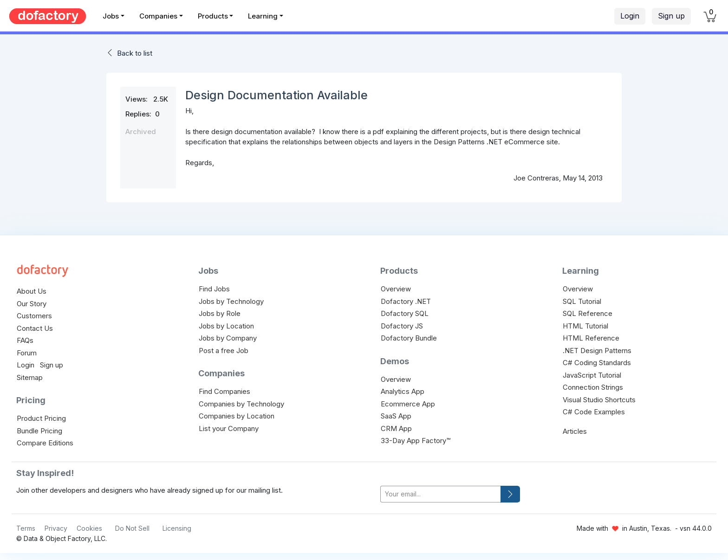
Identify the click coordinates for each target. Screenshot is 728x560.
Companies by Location (237, 416)
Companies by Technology (241, 404)
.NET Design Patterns (597, 351)
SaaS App (396, 416)
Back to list (135, 53)
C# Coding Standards (597, 363)
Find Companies (224, 391)
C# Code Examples (594, 412)
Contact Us (35, 328)
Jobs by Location (226, 326)
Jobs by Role (220, 313)
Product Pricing (41, 418)
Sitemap (30, 377)
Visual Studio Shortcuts (599, 400)
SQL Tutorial (582, 301)
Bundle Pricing (39, 431)
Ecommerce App (408, 404)
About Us (32, 291)
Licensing (177, 528)
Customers (34, 316)
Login (630, 16)
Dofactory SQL (405, 313)
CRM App (396, 428)
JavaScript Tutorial (592, 375)
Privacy (56, 528)
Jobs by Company (228, 338)
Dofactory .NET (406, 301)
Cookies (89, 528)
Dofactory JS (402, 326)
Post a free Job (224, 351)
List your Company (229, 428)
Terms (26, 528)
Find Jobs (214, 289)
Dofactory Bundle (409, 338)
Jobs (111, 16)
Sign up (671, 16)
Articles (575, 431)
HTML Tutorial (585, 326)
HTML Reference (591, 338)
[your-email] (441, 494)
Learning (263, 16)
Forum (27, 353)
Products (213, 16)
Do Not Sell (132, 528)
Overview (396, 289)
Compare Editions (45, 443)
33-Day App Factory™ (416, 441)
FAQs (25, 340)
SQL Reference (588, 313)
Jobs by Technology (231, 301)
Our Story (32, 304)
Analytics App (403, 391)
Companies (158, 16)
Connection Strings (593, 387)
